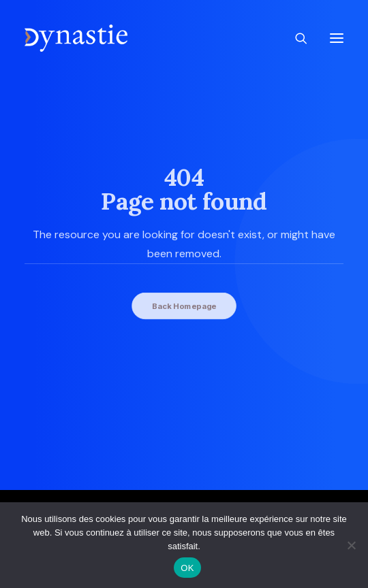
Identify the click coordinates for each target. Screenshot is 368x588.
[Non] (351, 545)
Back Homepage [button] (184, 306)
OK (187, 568)
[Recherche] (295, 38)
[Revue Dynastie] (76, 38)
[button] (337, 38)
